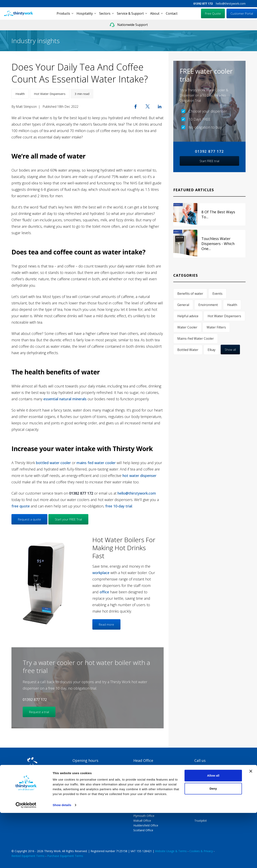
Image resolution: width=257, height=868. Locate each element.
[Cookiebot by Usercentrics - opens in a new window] (26, 860)
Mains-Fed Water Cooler (196, 338)
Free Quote (213, 13)
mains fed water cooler (96, 463)
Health (20, 94)
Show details (62, 860)
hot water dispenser (139, 476)
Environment (208, 305)
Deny (213, 844)
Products (63, 13)
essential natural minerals (65, 399)
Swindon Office (143, 801)
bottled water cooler (53, 463)
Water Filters (216, 327)
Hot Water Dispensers (50, 94)
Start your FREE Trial (68, 519)
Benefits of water (190, 294)
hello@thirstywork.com (231, 4)
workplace (101, 573)
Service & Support (130, 13)
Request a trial (39, 712)
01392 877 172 (203, 4)
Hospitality (85, 13)
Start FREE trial (209, 161)
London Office (143, 796)
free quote (21, 506)
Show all (230, 350)
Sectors (105, 13)
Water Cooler (187, 327)
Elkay (212, 350)
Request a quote (29, 519)
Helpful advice (188, 316)
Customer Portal (242, 13)
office (104, 592)
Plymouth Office (144, 816)
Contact (172, 13)
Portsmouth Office (145, 806)
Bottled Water (188, 350)
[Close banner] (251, 826)
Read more (106, 624)
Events (217, 294)
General (183, 305)
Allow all (213, 831)
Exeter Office (142, 811)
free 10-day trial (119, 506)
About (155, 13)
